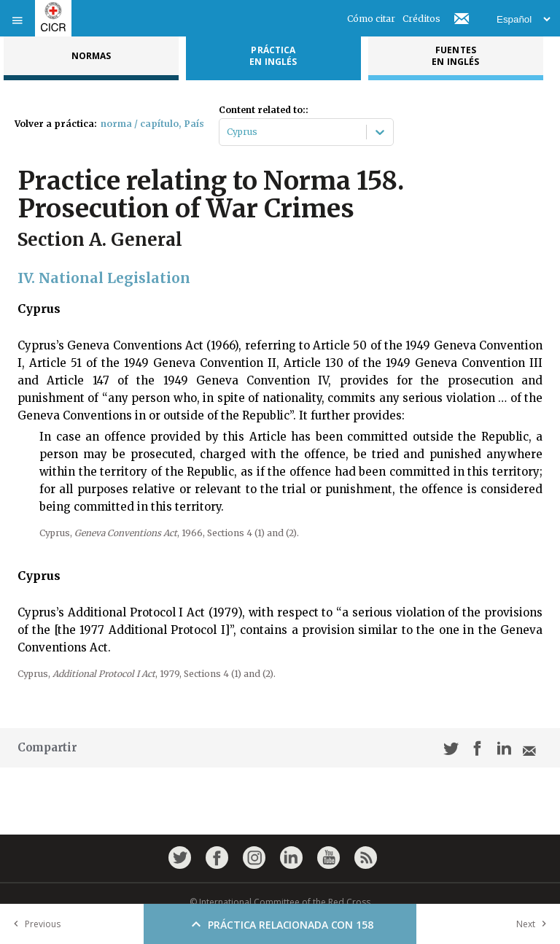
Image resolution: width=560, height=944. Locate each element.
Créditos (421, 19)
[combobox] (228, 132)
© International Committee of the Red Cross (280, 902)
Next (534, 924)
